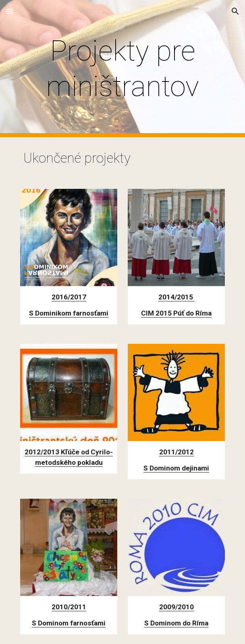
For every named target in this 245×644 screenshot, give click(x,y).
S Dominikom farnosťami (69, 313)
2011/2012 (176, 452)
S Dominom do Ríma (176, 623)
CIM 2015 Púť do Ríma (176, 313)
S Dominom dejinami (176, 468)
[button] (10, 11)
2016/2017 (69, 297)
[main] (122, 69)
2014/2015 (176, 297)
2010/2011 (69, 607)
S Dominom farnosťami (69, 623)
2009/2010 (176, 607)
